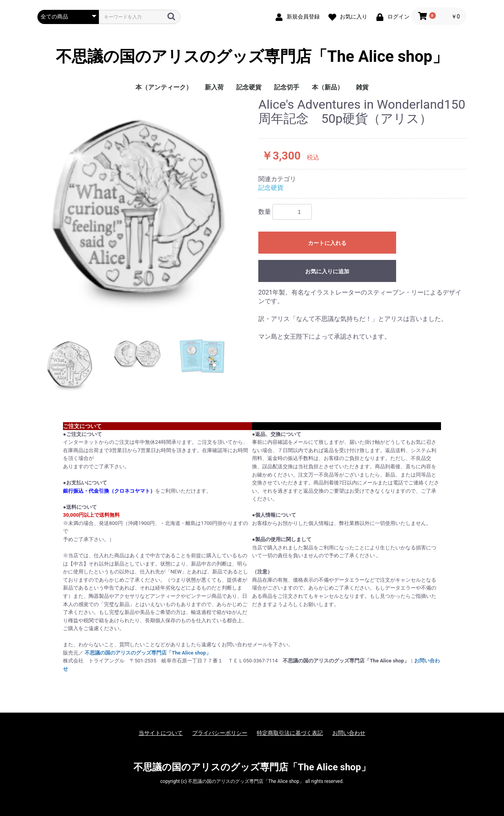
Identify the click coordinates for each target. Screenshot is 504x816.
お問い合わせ (349, 733)
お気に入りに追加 (327, 271)
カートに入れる (327, 243)
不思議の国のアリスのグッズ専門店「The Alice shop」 (252, 57)
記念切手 (287, 87)
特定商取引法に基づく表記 (290, 733)
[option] (145, 210)
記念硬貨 (249, 87)
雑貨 (362, 87)
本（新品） (328, 87)
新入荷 (214, 87)
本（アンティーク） (164, 87)
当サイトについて (161, 733)
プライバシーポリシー (220, 733)
